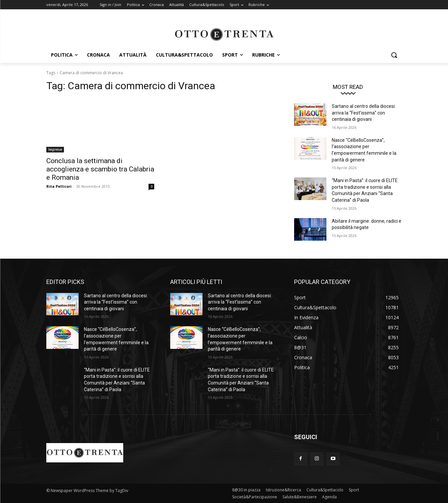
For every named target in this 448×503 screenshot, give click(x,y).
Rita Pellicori (59, 186)
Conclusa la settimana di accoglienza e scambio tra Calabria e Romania (100, 169)
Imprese (55, 149)
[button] (394, 55)
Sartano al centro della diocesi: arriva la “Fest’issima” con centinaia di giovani (364, 113)
